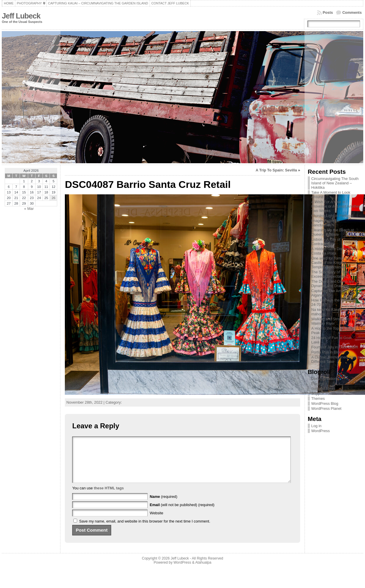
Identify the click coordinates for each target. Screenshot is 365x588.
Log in (316, 426)
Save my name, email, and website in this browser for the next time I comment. (145, 530)
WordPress (321, 431)
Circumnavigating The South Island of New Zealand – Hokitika (335, 183)
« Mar (29, 209)
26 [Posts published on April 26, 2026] (54, 198)
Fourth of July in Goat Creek (335, 347)
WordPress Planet (326, 408)
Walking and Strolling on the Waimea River (335, 321)
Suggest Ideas (323, 389)
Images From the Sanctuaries (326, 223)
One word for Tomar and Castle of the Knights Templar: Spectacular (332, 263)
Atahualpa (203, 571)
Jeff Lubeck (21, 16)
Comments (352, 12)
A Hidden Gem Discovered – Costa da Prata (335, 251)
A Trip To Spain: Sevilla (276, 170)
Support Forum (324, 394)
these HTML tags (109, 497)
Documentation (324, 379)
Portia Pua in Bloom (328, 352)
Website (156, 522)
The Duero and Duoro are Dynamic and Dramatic (333, 284)
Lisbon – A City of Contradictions (326, 242)
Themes (318, 399)
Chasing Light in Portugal (332, 216)
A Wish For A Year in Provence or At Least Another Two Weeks (336, 206)
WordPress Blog (325, 403)
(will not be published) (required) (182, 514)
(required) (163, 505)
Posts (328, 12)
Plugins (317, 384)
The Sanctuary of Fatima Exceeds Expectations (332, 274)
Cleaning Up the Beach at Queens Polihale (333, 232)
